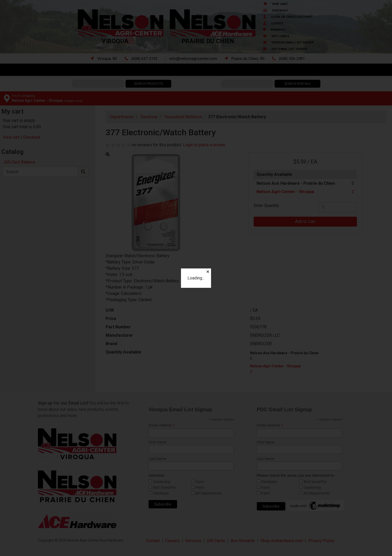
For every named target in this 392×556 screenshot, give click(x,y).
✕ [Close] (208, 272)
